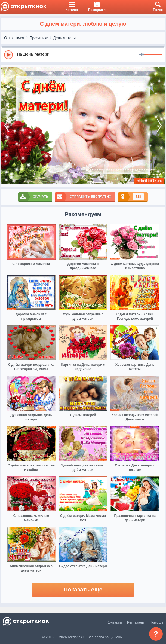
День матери (64, 38)
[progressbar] (153, 55)
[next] (159, 126)
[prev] (7, 126)
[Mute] (142, 55)
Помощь (156, 622)
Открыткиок (14, 38)
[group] (83, 54)
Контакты (114, 622)
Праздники (39, 38)
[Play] (8, 55)
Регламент (136, 622)
